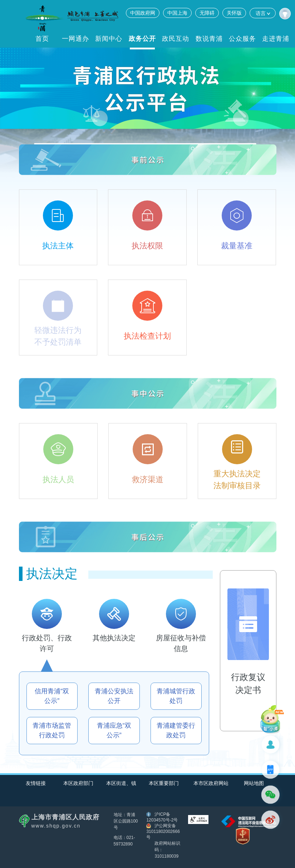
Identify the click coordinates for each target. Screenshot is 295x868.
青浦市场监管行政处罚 (52, 730)
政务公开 (142, 39)
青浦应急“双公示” (114, 730)
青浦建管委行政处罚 (176, 730)
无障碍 (207, 13)
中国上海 (177, 13)
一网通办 (75, 39)
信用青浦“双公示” (52, 696)
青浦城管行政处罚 (176, 696)
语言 (263, 13)
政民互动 (176, 39)
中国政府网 (143, 13)
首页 (42, 39)
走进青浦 (276, 39)
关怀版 (234, 13)
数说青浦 (209, 39)
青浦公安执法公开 (114, 696)
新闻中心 (109, 39)
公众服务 (242, 39)
